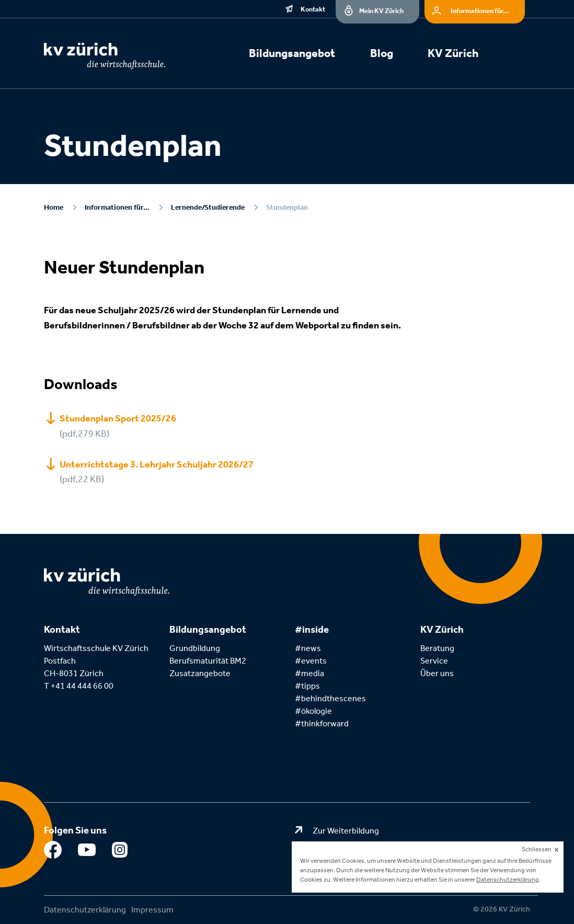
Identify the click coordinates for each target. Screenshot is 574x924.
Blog (382, 53)
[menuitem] (304, 55)
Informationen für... (480, 11)
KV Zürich (453, 53)
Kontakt (313, 9)
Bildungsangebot (292, 53)
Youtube (87, 852)
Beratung (437, 648)
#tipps (307, 686)
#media (309, 673)
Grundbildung (195, 648)
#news (308, 648)
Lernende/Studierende (208, 207)
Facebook (53, 852)
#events (311, 661)
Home (54, 207)
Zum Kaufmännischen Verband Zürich (382, 846)
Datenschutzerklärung (85, 910)
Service (434, 661)
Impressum (152, 910)
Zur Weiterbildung (346, 831)
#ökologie (313, 711)
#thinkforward (322, 723)
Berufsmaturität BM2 (209, 661)
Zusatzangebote (200, 673)
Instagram (121, 852)
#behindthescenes (330, 698)
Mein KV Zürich (381, 11)
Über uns (437, 673)
